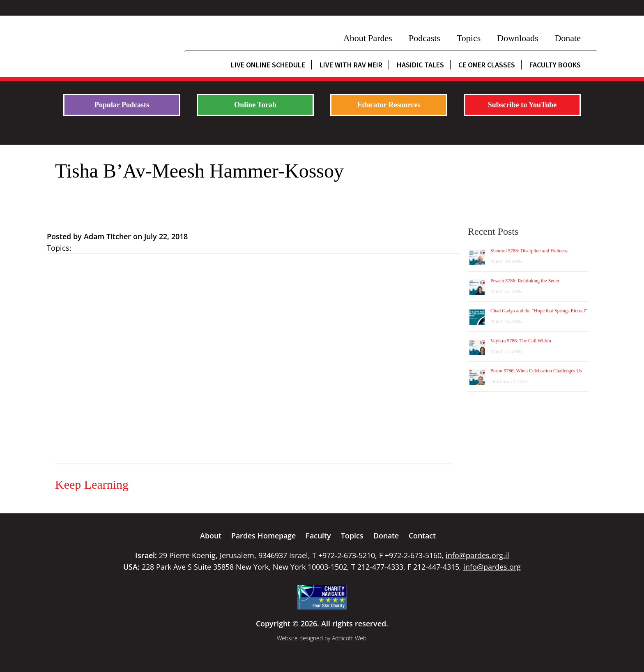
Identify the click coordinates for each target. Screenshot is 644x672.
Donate (568, 38)
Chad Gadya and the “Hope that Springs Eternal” (539, 311)
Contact (422, 536)
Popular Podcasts (122, 105)
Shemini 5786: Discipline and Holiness (529, 251)
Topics (469, 38)
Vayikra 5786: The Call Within (521, 341)
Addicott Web (349, 638)
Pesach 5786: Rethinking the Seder (525, 281)
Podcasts (424, 38)
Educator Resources (389, 105)
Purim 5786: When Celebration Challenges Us (536, 371)
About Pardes (368, 38)
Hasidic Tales (420, 65)
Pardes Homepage (263, 536)
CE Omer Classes (487, 65)
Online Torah (255, 105)
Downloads (517, 38)
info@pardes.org (492, 567)
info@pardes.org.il (477, 555)
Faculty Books (555, 65)
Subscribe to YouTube (522, 105)
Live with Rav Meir (351, 65)
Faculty (318, 536)
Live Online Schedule (268, 65)
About (211, 536)
